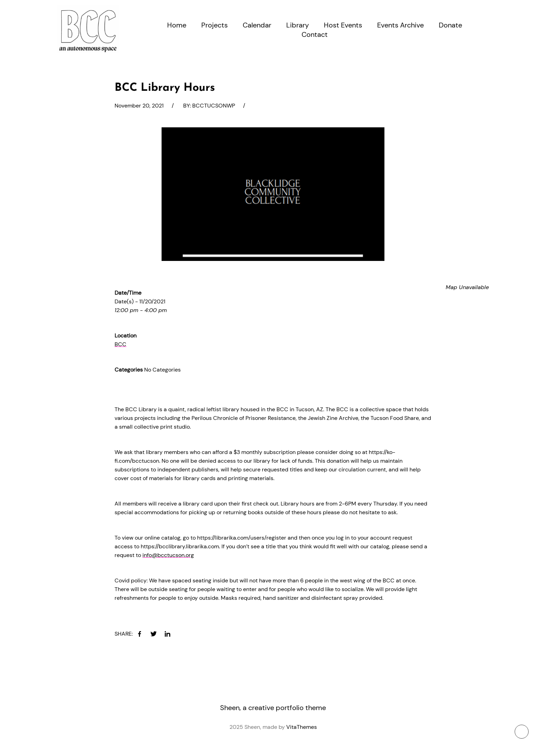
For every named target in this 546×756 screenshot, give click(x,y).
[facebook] (140, 634)
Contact (315, 34)
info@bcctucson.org (168, 555)
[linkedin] (167, 634)
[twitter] (154, 634)
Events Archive (400, 25)
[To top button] (522, 732)
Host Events (343, 25)
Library (298, 25)
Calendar (257, 25)
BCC (120, 344)
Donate (450, 25)
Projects (214, 25)
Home (177, 25)
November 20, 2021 (139, 106)
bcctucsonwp (214, 106)
